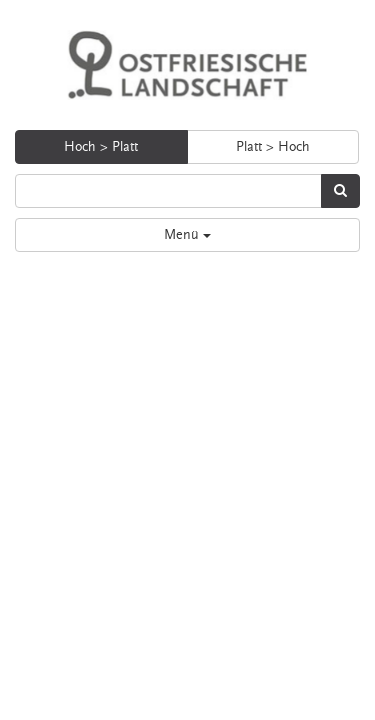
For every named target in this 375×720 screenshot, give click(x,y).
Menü (187, 235)
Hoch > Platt (101, 147)
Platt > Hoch (273, 147)
